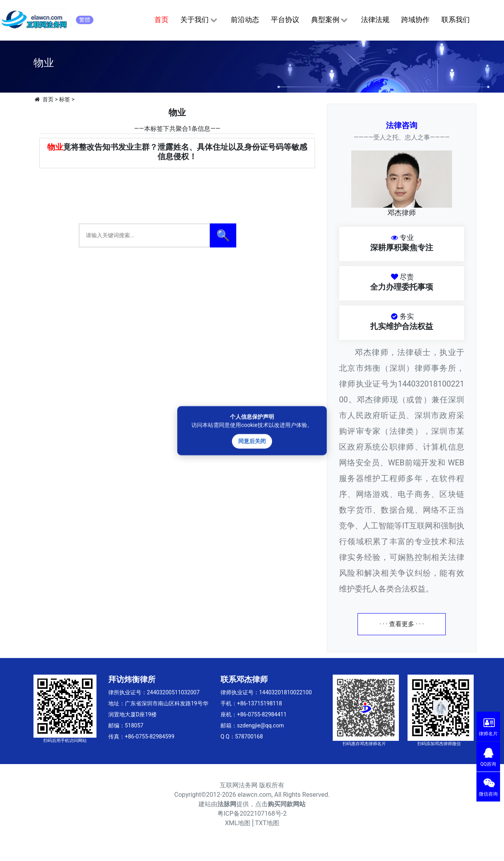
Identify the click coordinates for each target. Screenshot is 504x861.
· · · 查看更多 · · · (402, 624)
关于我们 (199, 20)
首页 (161, 20)
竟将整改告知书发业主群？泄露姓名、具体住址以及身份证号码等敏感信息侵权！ (177, 152)
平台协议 (285, 20)
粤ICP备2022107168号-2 (252, 814)
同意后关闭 (252, 441)
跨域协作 (415, 20)
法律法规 (375, 20)
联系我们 (456, 20)
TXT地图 (267, 823)
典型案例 (330, 20)
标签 (65, 99)
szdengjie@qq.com (260, 725)
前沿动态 (245, 20)
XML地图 (238, 823)
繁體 (85, 20)
